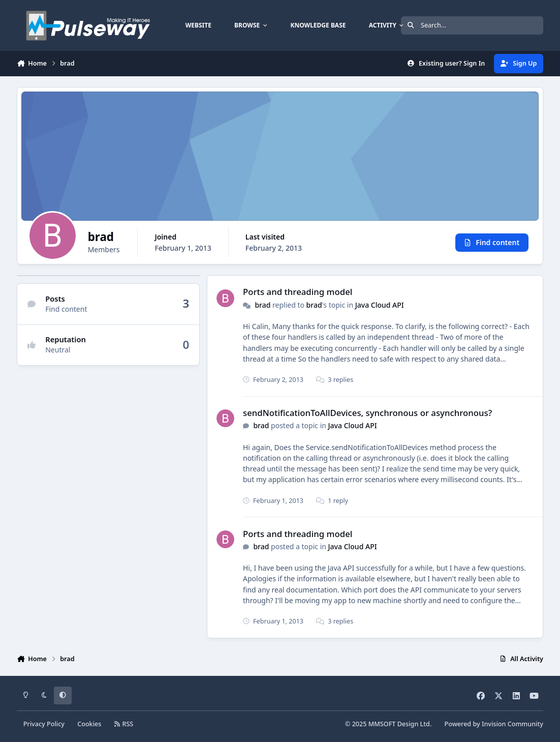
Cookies (89, 724)
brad (262, 305)
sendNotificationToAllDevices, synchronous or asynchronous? (367, 413)
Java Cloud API (380, 305)
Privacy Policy (44, 724)
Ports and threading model (298, 292)
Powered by (494, 724)
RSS (124, 724)
